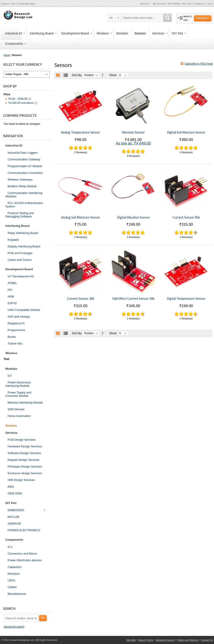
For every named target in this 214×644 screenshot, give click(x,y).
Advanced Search (165, 640)
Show (113, 75)
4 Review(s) (133, 156)
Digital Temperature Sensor (186, 299)
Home (7, 55)
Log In (210, 4)
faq (13, 4)
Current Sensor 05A (186, 217)
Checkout (199, 4)
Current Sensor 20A (81, 299)
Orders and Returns (188, 640)
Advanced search (14, 627)
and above (21, 103)
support (5, 4)
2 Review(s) (80, 152)
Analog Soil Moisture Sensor (81, 217)
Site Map (131, 640)
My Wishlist (174, 4)
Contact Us (207, 640)
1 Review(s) (186, 152)
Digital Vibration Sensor (133, 217)
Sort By (77, 75)
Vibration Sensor (133, 132)
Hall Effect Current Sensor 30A (133, 299)
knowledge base (26, 4)
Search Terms (146, 640)
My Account (159, 4)
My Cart (187, 4)
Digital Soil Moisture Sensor (186, 132)
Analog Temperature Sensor (80, 132)
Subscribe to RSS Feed (199, 64)
